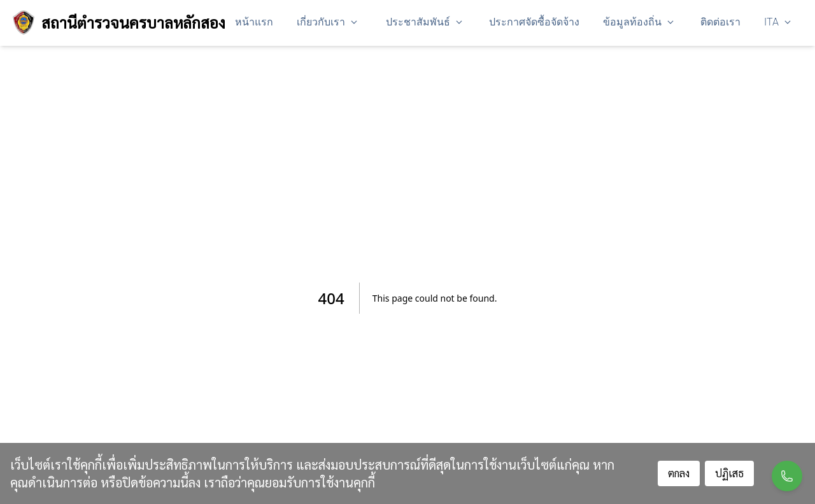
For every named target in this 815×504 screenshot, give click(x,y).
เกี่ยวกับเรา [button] (327, 22)
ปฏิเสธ (729, 473)
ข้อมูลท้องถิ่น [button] (639, 22)
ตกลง (679, 473)
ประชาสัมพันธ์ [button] (424, 22)
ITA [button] (778, 22)
